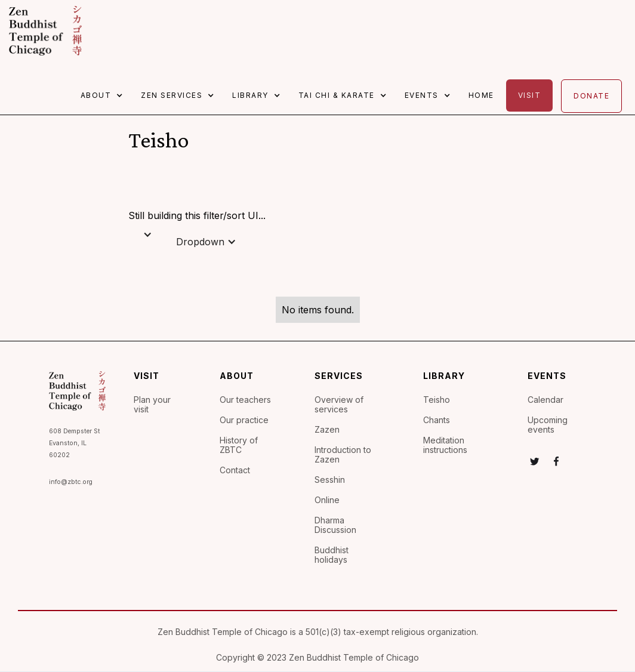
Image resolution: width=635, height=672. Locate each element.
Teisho (437, 400)
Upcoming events (548, 425)
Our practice (244, 420)
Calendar (545, 400)
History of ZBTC (239, 445)
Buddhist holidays (332, 555)
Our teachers (245, 400)
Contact (235, 470)
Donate (591, 96)
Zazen (327, 430)
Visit (530, 95)
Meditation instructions (445, 445)
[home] (45, 31)
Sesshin (330, 480)
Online (327, 500)
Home (481, 95)
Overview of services (339, 405)
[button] (105, 95)
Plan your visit (152, 405)
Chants (437, 420)
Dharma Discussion (335, 525)
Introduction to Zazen (343, 455)
